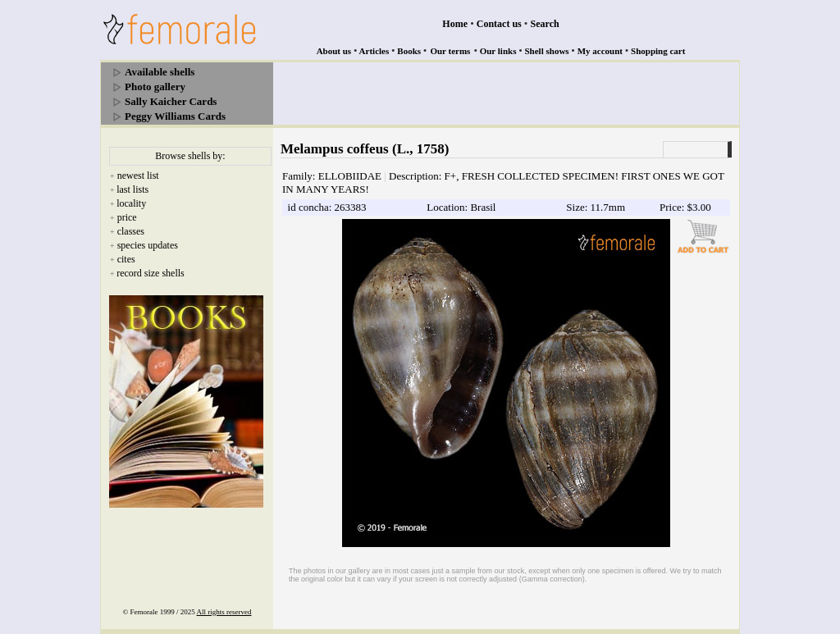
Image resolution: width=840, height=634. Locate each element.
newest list (138, 176)
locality (131, 203)
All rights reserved (224, 612)
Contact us (499, 24)
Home (455, 24)
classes (131, 231)
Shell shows (547, 51)
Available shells (160, 72)
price (127, 217)
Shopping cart (658, 51)
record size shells (151, 273)
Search (545, 24)
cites (126, 259)
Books (409, 51)
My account (600, 51)
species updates (148, 245)
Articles (374, 51)
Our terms (450, 51)
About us (334, 51)
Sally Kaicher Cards (171, 101)
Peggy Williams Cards (175, 116)
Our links (498, 51)
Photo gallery (155, 87)
